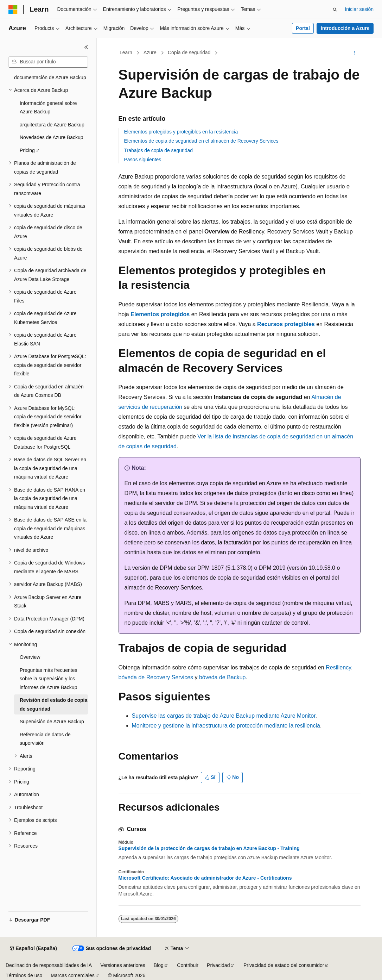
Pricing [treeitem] (27, 150)
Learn (126, 52)
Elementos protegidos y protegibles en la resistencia (181, 132)
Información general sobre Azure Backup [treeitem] (48, 108)
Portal (303, 28)
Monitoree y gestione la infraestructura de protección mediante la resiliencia (226, 726)
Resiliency (338, 667)
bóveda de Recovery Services (156, 677)
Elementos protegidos (160, 314)
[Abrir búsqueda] (335, 10)
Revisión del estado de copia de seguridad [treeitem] (53, 704)
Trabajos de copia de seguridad (159, 150)
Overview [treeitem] (30, 657)
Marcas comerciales (72, 975)
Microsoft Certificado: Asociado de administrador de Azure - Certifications (205, 878)
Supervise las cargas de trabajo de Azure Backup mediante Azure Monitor (224, 716)
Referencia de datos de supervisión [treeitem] (45, 739)
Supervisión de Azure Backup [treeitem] (52, 722)
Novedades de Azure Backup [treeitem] (52, 137)
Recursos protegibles (286, 324)
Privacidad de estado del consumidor (284, 965)
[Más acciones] (354, 53)
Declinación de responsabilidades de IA (49, 965)
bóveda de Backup (222, 677)
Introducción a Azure (345, 28)
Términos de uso (24, 975)
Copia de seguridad (189, 52)
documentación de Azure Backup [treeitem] (50, 77)
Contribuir (188, 965)
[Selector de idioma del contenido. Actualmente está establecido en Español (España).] (33, 949)
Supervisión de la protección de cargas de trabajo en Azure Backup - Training (209, 848)
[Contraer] (86, 47)
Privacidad (218, 965)
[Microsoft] (13, 10)
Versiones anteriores (123, 965)
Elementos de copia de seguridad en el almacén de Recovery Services (201, 141)
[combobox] (48, 62)
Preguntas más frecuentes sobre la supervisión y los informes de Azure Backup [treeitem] (48, 679)
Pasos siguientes (143, 160)
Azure (150, 52)
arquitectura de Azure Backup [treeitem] (52, 125)
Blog (159, 965)
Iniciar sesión (359, 9)
